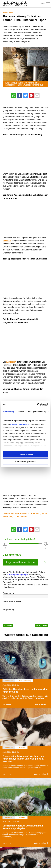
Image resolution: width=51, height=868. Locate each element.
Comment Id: (9, 593)
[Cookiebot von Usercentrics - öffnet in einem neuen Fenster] (37, 405)
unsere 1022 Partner (20, 424)
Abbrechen (8, 625)
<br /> (10, 154)
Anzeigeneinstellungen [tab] (38, 412)
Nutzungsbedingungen (18, 575)
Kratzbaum (11, 362)
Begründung (9, 610)
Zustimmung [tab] (9, 412)
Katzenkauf (8, 12)
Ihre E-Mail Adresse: (12, 601)
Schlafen (7, 241)
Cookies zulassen (25, 454)
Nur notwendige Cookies (25, 462)
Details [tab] (21, 412)
